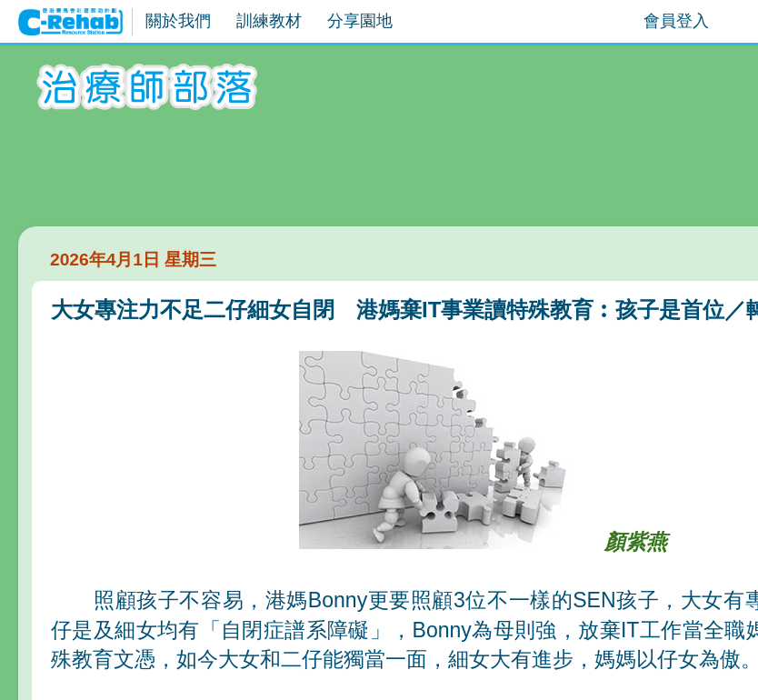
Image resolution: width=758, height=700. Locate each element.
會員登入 (676, 21)
